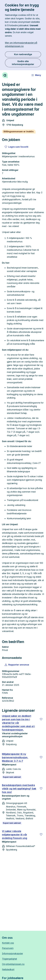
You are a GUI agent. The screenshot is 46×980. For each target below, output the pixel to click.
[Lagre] (41, 719)
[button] (17, 665)
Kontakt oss (8, 943)
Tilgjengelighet (9, 959)
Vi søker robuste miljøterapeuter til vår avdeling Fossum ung (15, 835)
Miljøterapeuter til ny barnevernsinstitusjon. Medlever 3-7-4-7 (15, 757)
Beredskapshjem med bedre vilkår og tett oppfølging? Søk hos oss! (19, 789)
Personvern (8, 948)
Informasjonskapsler (12, 953)
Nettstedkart (8, 969)
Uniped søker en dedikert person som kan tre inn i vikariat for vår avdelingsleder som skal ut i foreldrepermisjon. (18, 723)
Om (13, 964)
